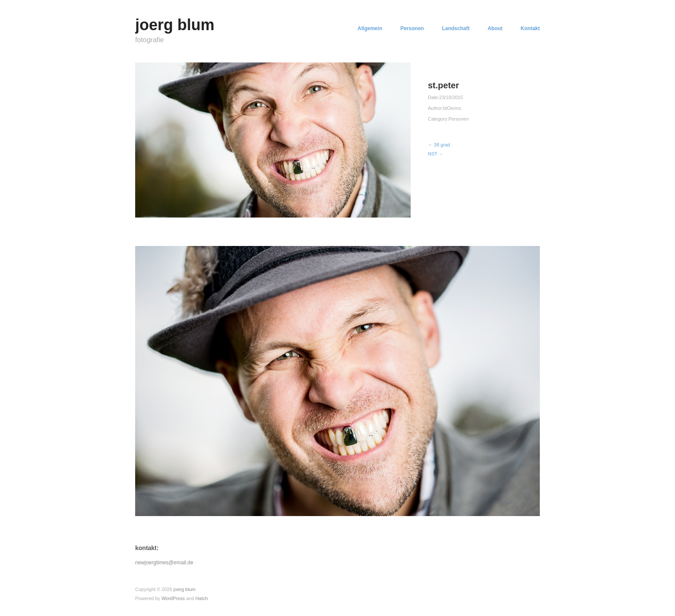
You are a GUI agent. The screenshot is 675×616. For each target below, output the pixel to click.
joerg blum (175, 25)
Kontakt (530, 28)
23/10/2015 (451, 97)
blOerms (452, 108)
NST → (436, 154)
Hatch (202, 598)
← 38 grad (439, 145)
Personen (412, 28)
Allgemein (370, 28)
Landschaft (456, 28)
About (495, 28)
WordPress (173, 598)
